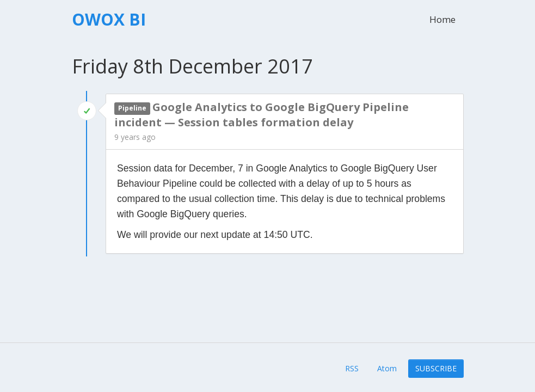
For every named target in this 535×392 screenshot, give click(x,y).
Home (442, 19)
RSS (352, 368)
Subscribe (436, 368)
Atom (387, 368)
